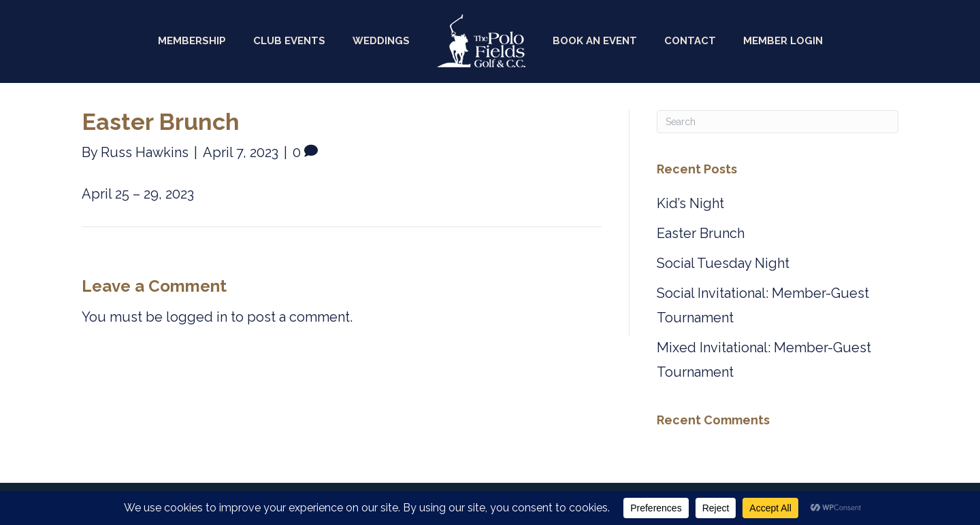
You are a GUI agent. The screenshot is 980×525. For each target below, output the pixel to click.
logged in (197, 317)
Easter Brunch (701, 233)
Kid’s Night (690, 203)
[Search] (778, 122)
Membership (192, 41)
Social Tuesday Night (723, 263)
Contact (690, 41)
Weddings (381, 41)
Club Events (289, 41)
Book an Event (595, 41)
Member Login (783, 41)
